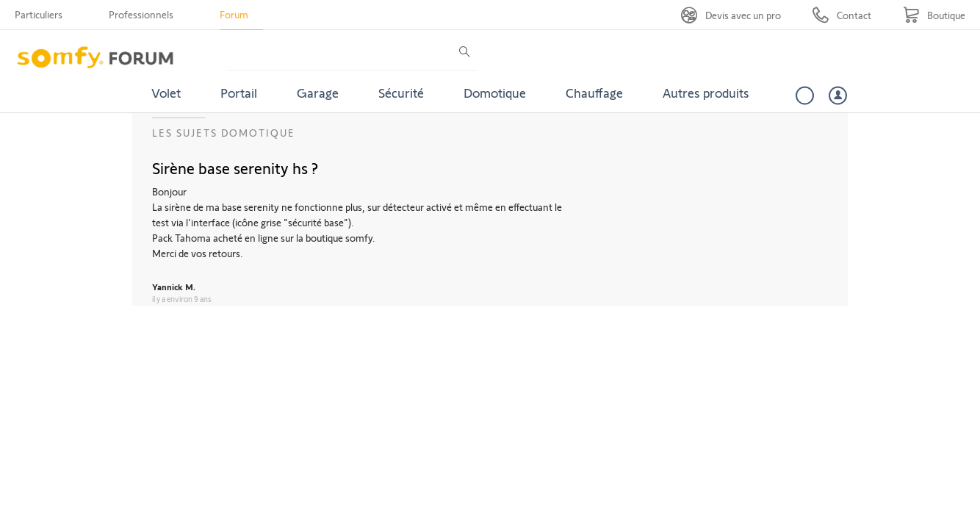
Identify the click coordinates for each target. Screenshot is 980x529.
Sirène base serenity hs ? (235, 168)
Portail (239, 93)
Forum (234, 14)
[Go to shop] (934, 15)
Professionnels (141, 14)
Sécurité (401, 93)
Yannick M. (174, 287)
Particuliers (39, 14)
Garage (318, 93)
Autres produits (706, 93)
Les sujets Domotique (224, 133)
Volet (166, 93)
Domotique (495, 93)
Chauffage (594, 93)
